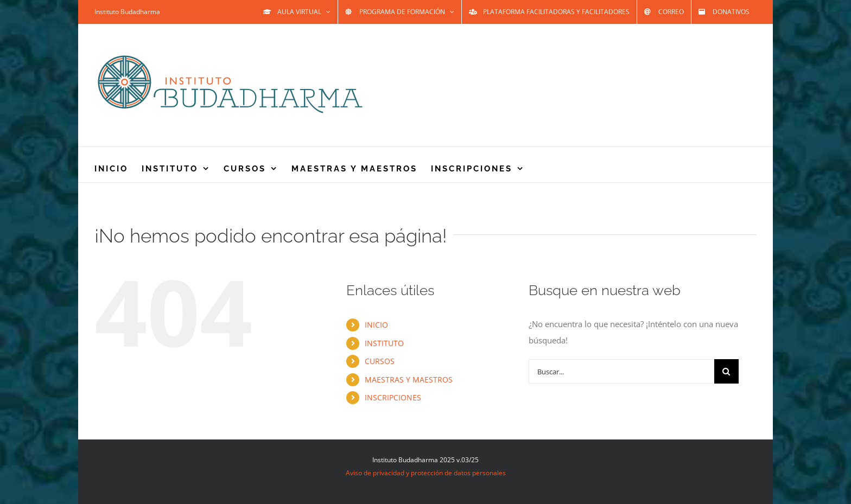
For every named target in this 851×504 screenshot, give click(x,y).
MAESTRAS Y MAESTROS (409, 379)
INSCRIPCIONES (393, 397)
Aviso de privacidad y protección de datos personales (426, 473)
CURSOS (380, 361)
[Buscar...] (621, 371)
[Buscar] (726, 371)
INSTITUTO (384, 343)
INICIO (376, 325)
